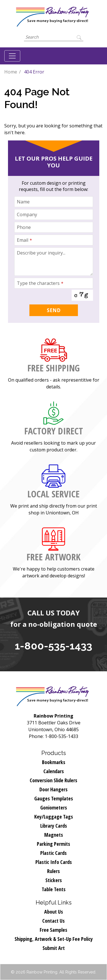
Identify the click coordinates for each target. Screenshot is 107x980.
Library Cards (54, 826)
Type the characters (40, 283)
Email (24, 240)
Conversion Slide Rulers (53, 780)
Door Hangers (53, 789)
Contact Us (53, 921)
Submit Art (54, 948)
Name (23, 202)
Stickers (54, 880)
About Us (54, 912)
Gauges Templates (54, 798)
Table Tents (54, 889)
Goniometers (54, 807)
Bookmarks (54, 762)
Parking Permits (53, 844)
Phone (24, 227)
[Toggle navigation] (12, 56)
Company (27, 214)
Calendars (54, 771)
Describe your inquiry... (41, 253)
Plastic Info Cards (54, 862)
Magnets (54, 835)
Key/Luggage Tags (54, 817)
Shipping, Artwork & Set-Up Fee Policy (54, 939)
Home (11, 72)
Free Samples (53, 930)
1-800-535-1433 (53, 646)
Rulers (53, 871)
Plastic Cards (53, 853)
